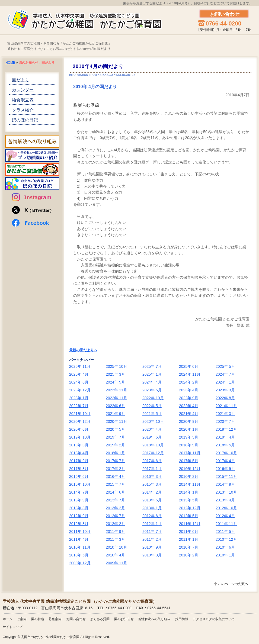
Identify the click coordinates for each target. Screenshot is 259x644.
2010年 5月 (79, 555)
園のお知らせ (124, 619)
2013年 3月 (79, 508)
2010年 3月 (152, 555)
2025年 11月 (80, 366)
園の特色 (38, 619)
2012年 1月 (152, 524)
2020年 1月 (189, 429)
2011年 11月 (226, 524)
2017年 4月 (225, 461)
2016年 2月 (189, 476)
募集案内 (55, 619)
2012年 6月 (152, 516)
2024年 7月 (225, 374)
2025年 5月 (225, 366)
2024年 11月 (190, 374)
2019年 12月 (226, 429)
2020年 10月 (153, 421)
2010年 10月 (116, 547)
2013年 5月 (189, 500)
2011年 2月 (152, 539)
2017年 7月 (115, 461)
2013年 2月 (115, 508)
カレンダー (23, 90)
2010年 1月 (225, 555)
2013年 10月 (226, 492)
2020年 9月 (189, 421)
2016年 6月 (79, 476)
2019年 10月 (80, 437)
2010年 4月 (115, 555)
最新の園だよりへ (83, 350)
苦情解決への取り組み (154, 619)
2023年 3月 (225, 390)
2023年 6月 (152, 390)
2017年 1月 (152, 469)
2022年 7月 (79, 406)
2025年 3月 (115, 374)
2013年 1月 (152, 508)
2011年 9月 (115, 532)
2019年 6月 (152, 437)
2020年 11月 (116, 421)
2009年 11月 (116, 563)
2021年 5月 (152, 414)
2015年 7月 (115, 484)
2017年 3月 (79, 469)
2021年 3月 (225, 414)
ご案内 (22, 619)
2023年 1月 (79, 398)
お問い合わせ (76, 619)
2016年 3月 (152, 476)
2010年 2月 (189, 555)
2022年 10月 (153, 398)
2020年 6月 (79, 429)
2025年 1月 (152, 374)
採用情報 (182, 619)
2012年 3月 (79, 524)
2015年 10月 (80, 484)
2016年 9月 (225, 469)
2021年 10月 (80, 414)
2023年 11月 (116, 390)
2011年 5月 (225, 532)
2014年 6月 (115, 492)
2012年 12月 (190, 508)
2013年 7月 (115, 500)
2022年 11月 (116, 398)
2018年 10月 (153, 445)
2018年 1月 (115, 453)
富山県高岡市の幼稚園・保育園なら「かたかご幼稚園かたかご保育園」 (59, 44)
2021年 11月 (226, 406)
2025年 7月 (152, 366)
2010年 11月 (80, 547)
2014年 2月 (152, 492)
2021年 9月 (115, 414)
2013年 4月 (225, 500)
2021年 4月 (189, 414)
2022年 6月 (115, 406)
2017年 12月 (153, 453)
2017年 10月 (226, 453)
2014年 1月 (189, 492)
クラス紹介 (23, 110)
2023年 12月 (80, 390)
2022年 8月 (225, 398)
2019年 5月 (189, 437)
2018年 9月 (189, 445)
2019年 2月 (115, 445)
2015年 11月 (226, 476)
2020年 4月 (152, 429)
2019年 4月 (225, 437)
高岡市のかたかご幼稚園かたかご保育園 (50, 637)
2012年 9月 (79, 516)
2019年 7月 (115, 437)
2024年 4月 (152, 382)
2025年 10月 (116, 366)
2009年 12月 (80, 563)
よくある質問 (100, 619)
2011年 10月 (80, 532)
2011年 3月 (115, 539)
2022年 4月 (189, 406)
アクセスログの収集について (214, 619)
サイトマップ (12, 627)
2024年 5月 (115, 382)
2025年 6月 (189, 366)
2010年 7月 (189, 547)
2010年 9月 (152, 547)
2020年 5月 (115, 429)
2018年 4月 (79, 453)
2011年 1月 (189, 539)
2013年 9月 (79, 500)
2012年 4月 (225, 516)
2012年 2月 (115, 524)
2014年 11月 (190, 484)
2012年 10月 (226, 508)
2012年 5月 (189, 516)
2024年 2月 (189, 382)
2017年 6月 (152, 461)
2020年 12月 (80, 421)
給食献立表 (23, 100)
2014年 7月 (79, 492)
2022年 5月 (152, 406)
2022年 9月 (189, 398)
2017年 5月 (189, 461)
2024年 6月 (79, 382)
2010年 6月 (225, 547)
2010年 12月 (226, 539)
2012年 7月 (115, 516)
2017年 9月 (79, 461)
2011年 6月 (189, 532)
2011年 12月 (190, 524)
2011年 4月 (79, 539)
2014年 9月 (225, 484)
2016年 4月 (115, 476)
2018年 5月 (225, 445)
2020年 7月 (225, 421)
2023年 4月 (189, 390)
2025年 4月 (79, 374)
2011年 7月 (152, 532)
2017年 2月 (115, 469)
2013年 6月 (152, 500)
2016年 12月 (190, 469)
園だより (21, 80)
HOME (10, 63)
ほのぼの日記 (25, 120)
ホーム (8, 619)
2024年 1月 (225, 382)
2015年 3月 (152, 484)
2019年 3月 (79, 445)
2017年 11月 (190, 453)
